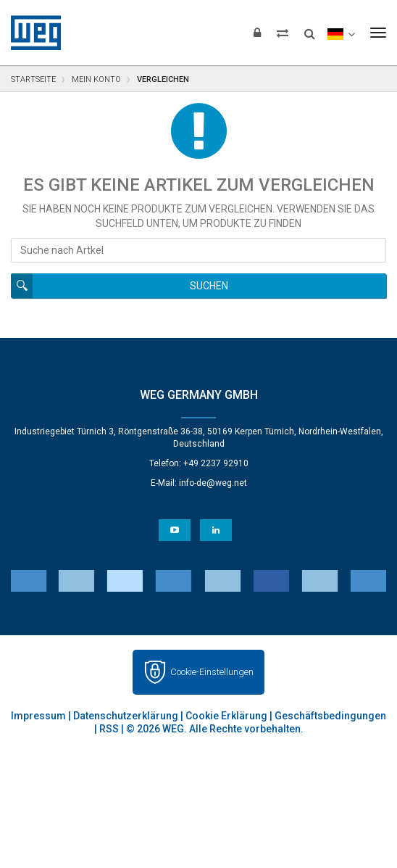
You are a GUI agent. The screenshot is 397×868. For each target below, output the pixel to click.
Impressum (38, 716)
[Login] (257, 33)
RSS (109, 729)
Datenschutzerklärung (126, 716)
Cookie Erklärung (226, 716)
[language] (341, 33)
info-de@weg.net (213, 483)
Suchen (209, 286)
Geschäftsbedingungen (330, 716)
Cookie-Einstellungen (212, 672)
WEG (31, 33)
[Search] (310, 29)
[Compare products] (283, 33)
